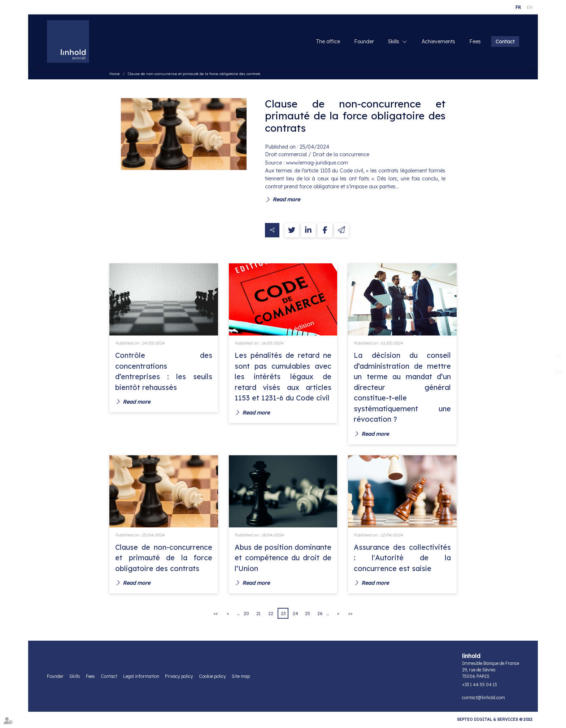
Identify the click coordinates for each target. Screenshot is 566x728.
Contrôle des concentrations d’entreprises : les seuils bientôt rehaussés (164, 372)
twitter (552, 357)
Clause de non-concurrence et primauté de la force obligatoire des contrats (194, 74)
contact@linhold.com (484, 699)
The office (328, 42)
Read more (286, 200)
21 (258, 615)
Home (115, 74)
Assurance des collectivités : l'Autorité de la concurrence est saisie (402, 559)
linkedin (552, 371)
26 (320, 615)
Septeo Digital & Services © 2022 (495, 721)
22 (271, 615)
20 (246, 615)
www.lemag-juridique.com (317, 163)
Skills (394, 42)
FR (518, 7)
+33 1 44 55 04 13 (479, 686)
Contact (505, 42)
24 (295, 615)
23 (283, 615)
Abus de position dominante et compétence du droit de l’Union (283, 559)
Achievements (438, 42)
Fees (475, 42)
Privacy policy (179, 678)
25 (308, 615)
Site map (241, 678)
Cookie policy (212, 678)
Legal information (141, 678)
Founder (364, 42)
